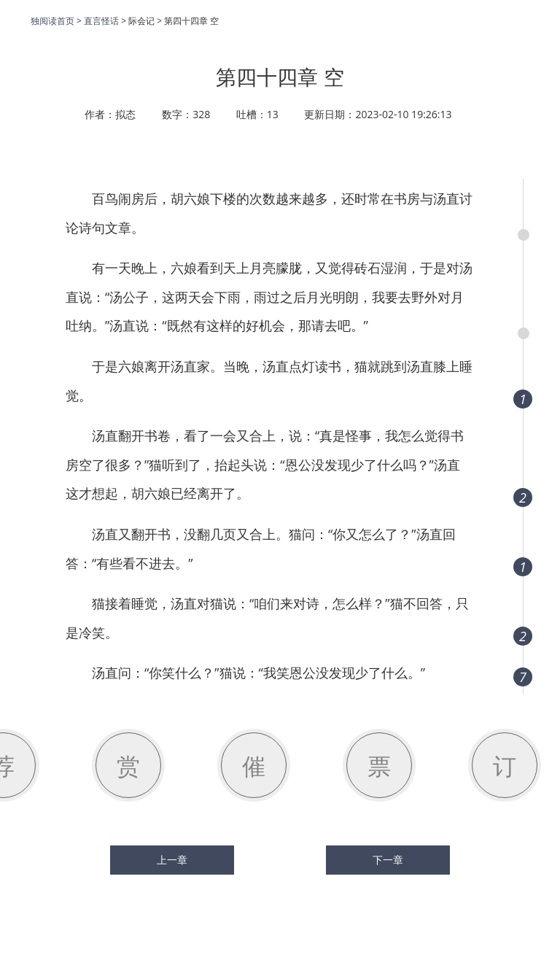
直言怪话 (101, 21)
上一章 (172, 860)
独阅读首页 (52, 21)
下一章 (388, 860)
